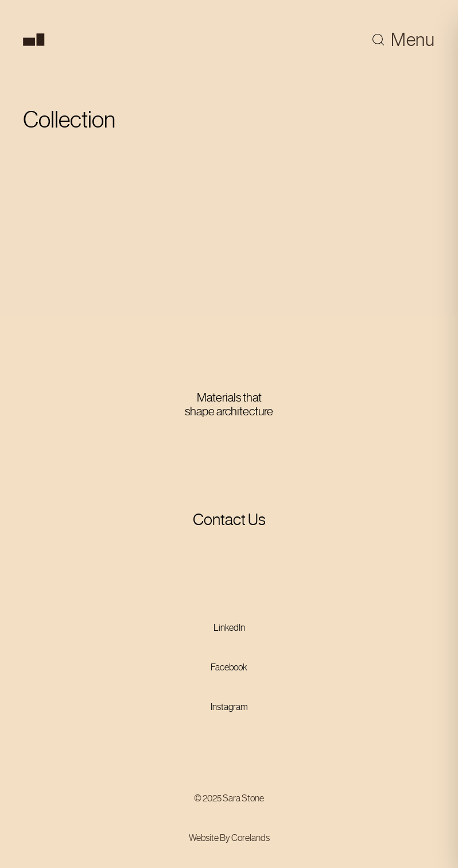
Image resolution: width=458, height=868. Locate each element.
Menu (413, 40)
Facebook (229, 667)
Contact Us (229, 520)
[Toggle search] (378, 40)
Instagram (229, 707)
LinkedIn (229, 628)
